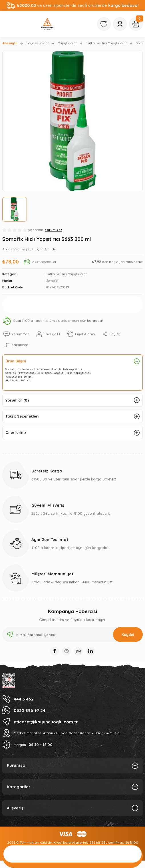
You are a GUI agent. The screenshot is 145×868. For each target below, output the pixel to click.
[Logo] (47, 24)
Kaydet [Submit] (128, 634)
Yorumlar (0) (17, 400)
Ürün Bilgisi (16, 361)
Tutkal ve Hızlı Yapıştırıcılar (67, 274)
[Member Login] (120, 24)
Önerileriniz (16, 432)
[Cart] (136, 24)
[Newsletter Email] (72, 634)
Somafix (52, 281)
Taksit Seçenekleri (22, 416)
